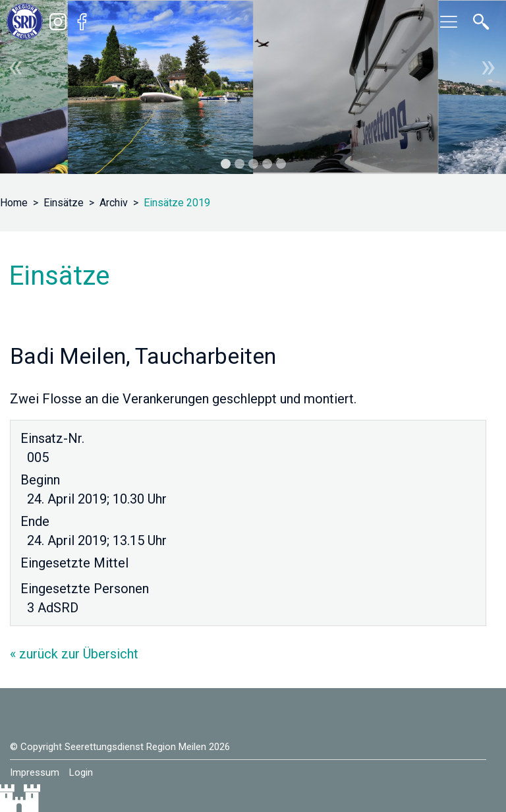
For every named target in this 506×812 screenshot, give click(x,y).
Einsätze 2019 (177, 203)
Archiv (114, 203)
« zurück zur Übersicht (74, 654)
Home (14, 203)
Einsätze (64, 203)
